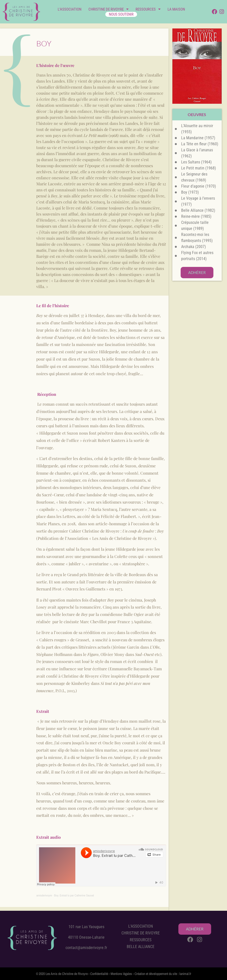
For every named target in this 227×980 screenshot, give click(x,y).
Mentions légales (121, 974)
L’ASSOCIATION (70, 9)
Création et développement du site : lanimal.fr (163, 974)
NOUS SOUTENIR (121, 14)
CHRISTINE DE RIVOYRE (108, 9)
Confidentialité (99, 974)
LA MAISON (176, 9)
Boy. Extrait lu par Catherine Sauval (74, 896)
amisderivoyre (44, 896)
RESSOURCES (148, 9)
